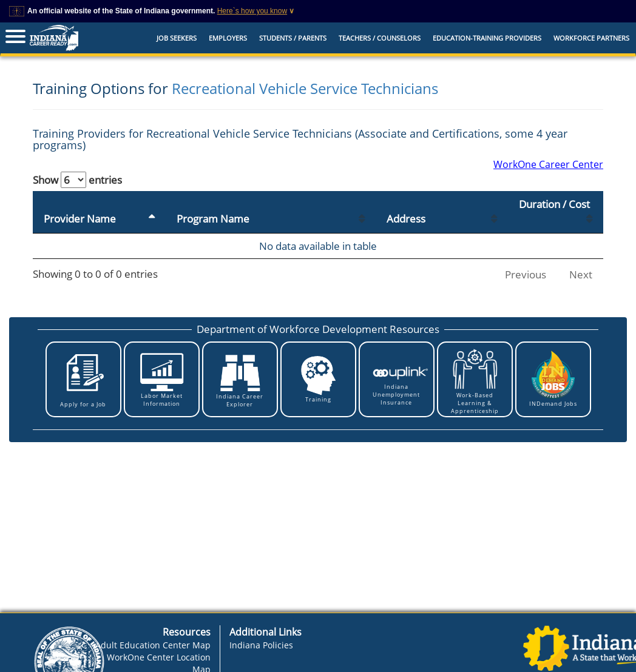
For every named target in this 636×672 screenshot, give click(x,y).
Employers (228, 38)
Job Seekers (177, 38)
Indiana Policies (261, 645)
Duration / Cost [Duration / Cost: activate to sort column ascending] (554, 204)
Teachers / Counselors (380, 38)
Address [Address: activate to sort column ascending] (406, 219)
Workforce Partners (591, 38)
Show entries (77, 180)
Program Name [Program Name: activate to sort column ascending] (213, 219)
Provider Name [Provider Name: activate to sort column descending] (80, 219)
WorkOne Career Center (548, 164)
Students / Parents (293, 38)
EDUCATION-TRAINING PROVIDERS (487, 38)
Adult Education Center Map (153, 645)
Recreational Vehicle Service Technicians (305, 88)
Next (581, 274)
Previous (526, 274)
